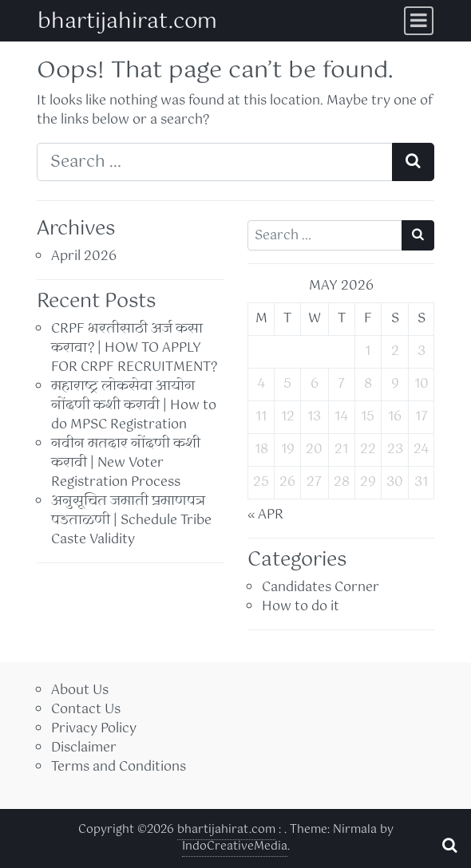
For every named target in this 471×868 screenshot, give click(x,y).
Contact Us (86, 710)
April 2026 (84, 256)
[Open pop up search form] (449, 846)
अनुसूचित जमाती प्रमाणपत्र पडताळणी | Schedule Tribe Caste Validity (131, 521)
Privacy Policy (94, 729)
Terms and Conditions (119, 767)
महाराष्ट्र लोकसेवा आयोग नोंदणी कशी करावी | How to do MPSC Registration (134, 406)
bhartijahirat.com (127, 22)
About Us (80, 690)
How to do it (301, 607)
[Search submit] (413, 162)
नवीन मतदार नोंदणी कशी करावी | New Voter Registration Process (126, 463)
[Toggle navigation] (419, 21)
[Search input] (215, 162)
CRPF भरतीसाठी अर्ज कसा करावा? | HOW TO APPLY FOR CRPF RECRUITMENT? (134, 348)
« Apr (265, 515)
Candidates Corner (321, 588)
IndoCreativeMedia (235, 846)
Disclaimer (84, 748)
